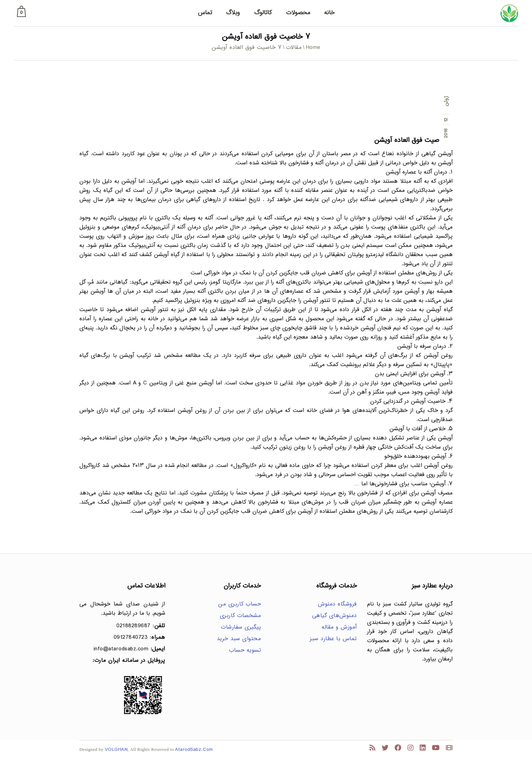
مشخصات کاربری (241, 616)
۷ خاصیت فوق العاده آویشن (413, 140)
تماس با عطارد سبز (333, 639)
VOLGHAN (116, 750)
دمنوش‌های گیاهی (335, 616)
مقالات (294, 48)
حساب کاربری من (240, 604)
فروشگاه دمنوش (337, 604)
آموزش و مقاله (339, 627)
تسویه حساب (245, 650)
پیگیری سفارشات (241, 627)
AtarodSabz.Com (194, 750)
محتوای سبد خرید (239, 639)
